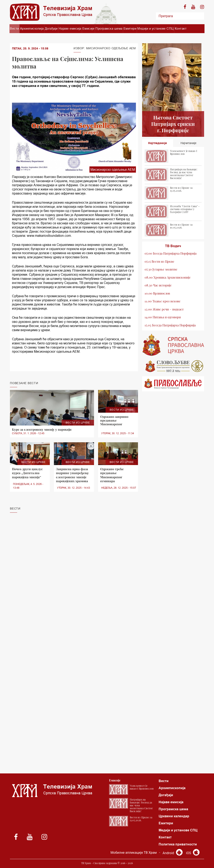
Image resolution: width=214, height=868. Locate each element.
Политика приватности (178, 844)
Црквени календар (174, 816)
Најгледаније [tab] (158, 143)
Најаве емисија (70, 28)
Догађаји (51, 28)
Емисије (89, 28)
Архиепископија (32, 28)
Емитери (130, 28)
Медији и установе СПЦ (156, 28)
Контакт (181, 28)
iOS (193, 853)
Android (173, 853)
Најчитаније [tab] (188, 143)
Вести (14, 28)
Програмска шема (109, 28)
